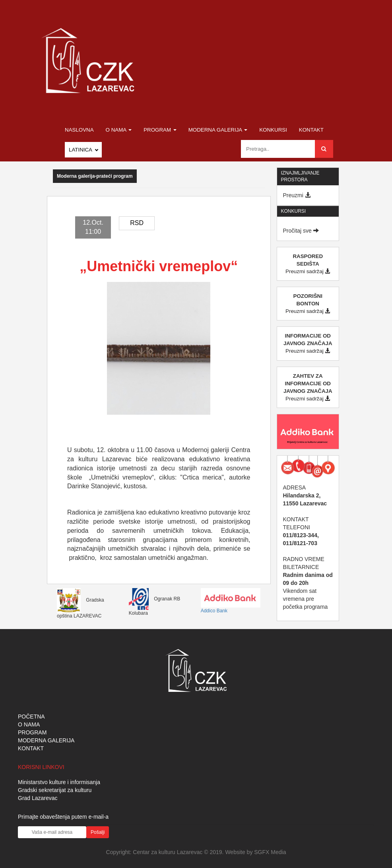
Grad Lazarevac (38, 798)
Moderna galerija (218, 130)
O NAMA (29, 724)
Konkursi (273, 130)
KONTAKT (31, 748)
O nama (119, 130)
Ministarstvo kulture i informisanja (59, 782)
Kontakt (311, 130)
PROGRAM (32, 732)
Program (160, 130)
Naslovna (79, 130)
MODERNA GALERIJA (46, 740)
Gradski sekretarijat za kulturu (55, 790)
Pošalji (98, 832)
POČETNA (31, 717)
